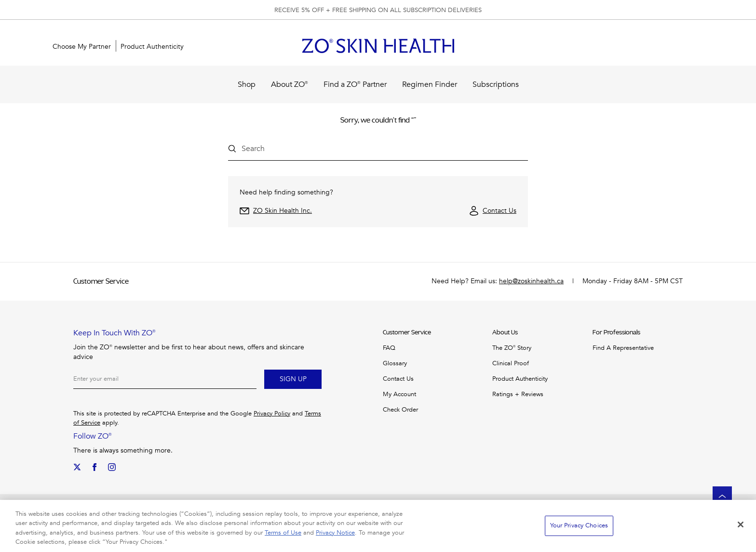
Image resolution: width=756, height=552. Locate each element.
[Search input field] (374, 149)
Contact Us (499, 211)
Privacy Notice (335, 533)
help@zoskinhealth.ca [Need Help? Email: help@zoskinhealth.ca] (531, 281)
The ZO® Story (512, 348)
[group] (378, 10)
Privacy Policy (272, 414)
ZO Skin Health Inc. (283, 211)
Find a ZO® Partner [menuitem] (355, 84)
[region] (378, 526)
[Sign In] (677, 47)
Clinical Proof (511, 363)
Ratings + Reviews (518, 394)
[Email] (165, 379)
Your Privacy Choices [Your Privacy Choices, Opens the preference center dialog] (579, 525)
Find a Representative (623, 348)
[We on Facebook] (94, 467)
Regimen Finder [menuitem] (430, 84)
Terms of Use (283, 533)
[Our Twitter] (77, 467)
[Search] (646, 47)
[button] (708, 47)
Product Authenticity (520, 379)
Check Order (400, 410)
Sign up (293, 379)
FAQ (389, 348)
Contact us (398, 379)
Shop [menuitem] (247, 84)
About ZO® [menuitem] (290, 84)
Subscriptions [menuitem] (496, 84)
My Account (399, 394)
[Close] (741, 524)
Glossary (395, 363)
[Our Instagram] (112, 467)
